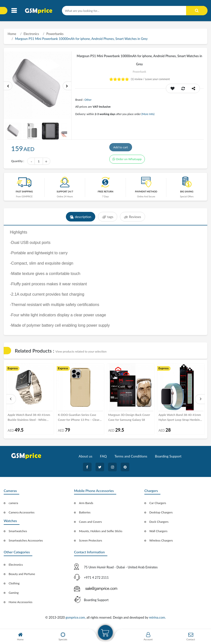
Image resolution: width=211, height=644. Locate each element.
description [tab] (80, 218)
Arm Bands (86, 505)
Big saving (187, 193)
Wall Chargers (158, 533)
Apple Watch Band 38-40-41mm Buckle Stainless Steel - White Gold (29, 419)
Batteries (85, 514)
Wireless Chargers (161, 542)
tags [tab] (107, 218)
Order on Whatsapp (127, 162)
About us (85, 458)
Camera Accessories (22, 514)
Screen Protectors (91, 542)
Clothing (14, 585)
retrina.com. (157, 619)
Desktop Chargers (161, 514)
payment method (146, 193)
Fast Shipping (24, 193)
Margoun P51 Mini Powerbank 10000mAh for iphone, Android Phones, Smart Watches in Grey (81, 39)
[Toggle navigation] (14, 11)
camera (13, 505)
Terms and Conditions (131, 458)
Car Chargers (158, 505)
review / (138, 79)
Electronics (31, 34)
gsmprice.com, (76, 619)
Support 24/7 (65, 193)
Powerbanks (55, 34)
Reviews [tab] (133, 218)
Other (88, 100)
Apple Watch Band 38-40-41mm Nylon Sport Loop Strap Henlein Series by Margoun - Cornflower (180, 419)
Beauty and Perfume (22, 575)
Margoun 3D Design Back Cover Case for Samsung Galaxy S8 (129, 419)
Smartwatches (18, 533)
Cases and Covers (90, 523)
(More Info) (148, 114)
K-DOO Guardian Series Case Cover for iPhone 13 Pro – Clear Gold (79, 419)
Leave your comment (157, 79)
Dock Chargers (159, 523)
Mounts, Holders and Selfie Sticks (101, 533)
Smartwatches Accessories (26, 542)
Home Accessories (20, 603)
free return (105, 193)
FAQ (103, 458)
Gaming (14, 594)
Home (12, 34)
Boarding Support (168, 458)
